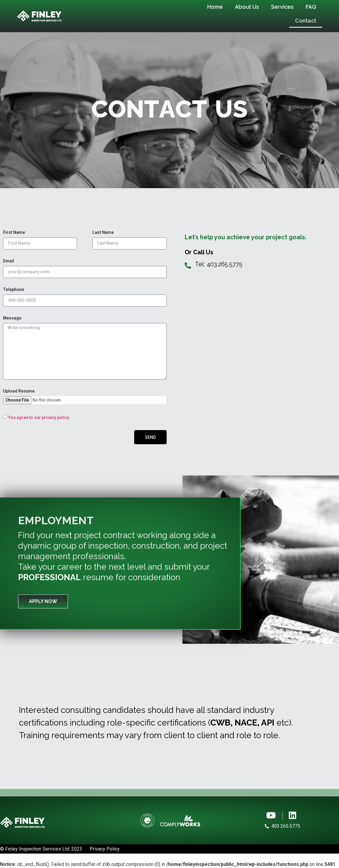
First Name (14, 232)
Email (9, 261)
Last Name (103, 232)
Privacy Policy (105, 849)
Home (215, 7)
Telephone (14, 290)
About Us (247, 7)
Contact (306, 21)
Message (12, 318)
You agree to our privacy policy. (39, 417)
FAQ (311, 7)
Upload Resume (19, 391)
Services (282, 7)
